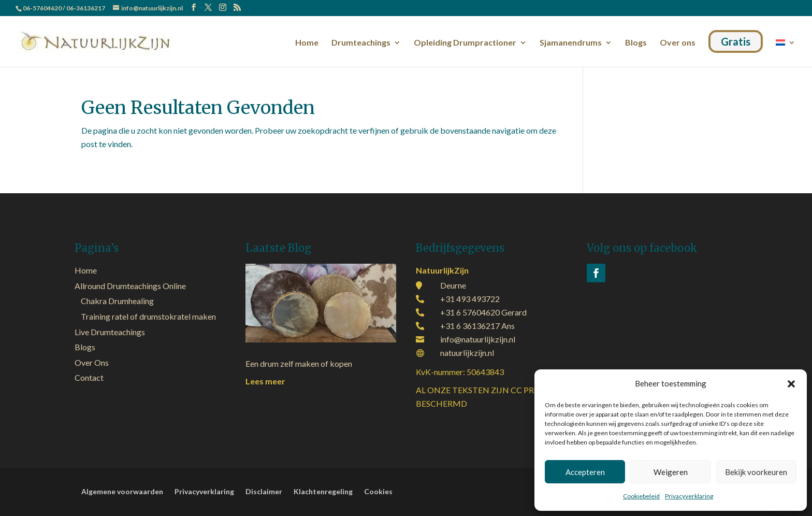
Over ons (678, 43)
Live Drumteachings (110, 332)
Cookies (378, 492)
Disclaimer (264, 492)
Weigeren (671, 472)
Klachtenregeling (323, 492)
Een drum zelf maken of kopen (299, 363)
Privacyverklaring (689, 496)
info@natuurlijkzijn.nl (478, 339)
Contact (89, 377)
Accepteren (585, 472)
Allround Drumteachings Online (130, 286)
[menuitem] (786, 51)
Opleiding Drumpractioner (465, 43)
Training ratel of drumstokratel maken (148, 316)
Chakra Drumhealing (117, 301)
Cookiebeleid (641, 496)
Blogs (636, 43)
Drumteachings (361, 43)
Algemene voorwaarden (122, 492)
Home (307, 43)
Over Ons (92, 362)
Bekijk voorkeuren (756, 472)
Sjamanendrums (571, 43)
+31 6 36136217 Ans (477, 326)
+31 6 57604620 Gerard (483, 312)
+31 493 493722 (470, 299)
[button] (791, 384)
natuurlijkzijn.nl (467, 353)
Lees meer (265, 381)
